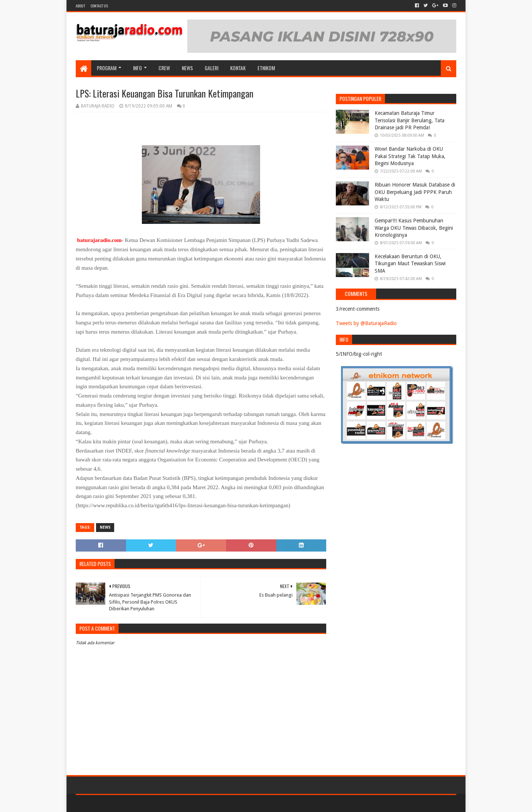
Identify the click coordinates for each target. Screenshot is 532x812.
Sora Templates (117, 803)
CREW (164, 68)
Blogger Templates (159, 803)
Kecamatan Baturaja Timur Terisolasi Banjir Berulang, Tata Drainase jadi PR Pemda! (410, 120)
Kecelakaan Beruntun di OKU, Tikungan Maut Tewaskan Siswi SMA (410, 264)
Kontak (238, 68)
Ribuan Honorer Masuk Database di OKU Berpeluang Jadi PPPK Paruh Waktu (415, 192)
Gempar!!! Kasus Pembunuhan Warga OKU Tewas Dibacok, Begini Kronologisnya (414, 228)
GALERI (212, 68)
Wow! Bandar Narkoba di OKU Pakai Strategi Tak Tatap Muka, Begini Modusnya (410, 156)
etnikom (266, 68)
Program (107, 68)
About (80, 6)
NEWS (187, 68)
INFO (137, 68)
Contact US (99, 6)
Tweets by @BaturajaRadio (366, 323)
